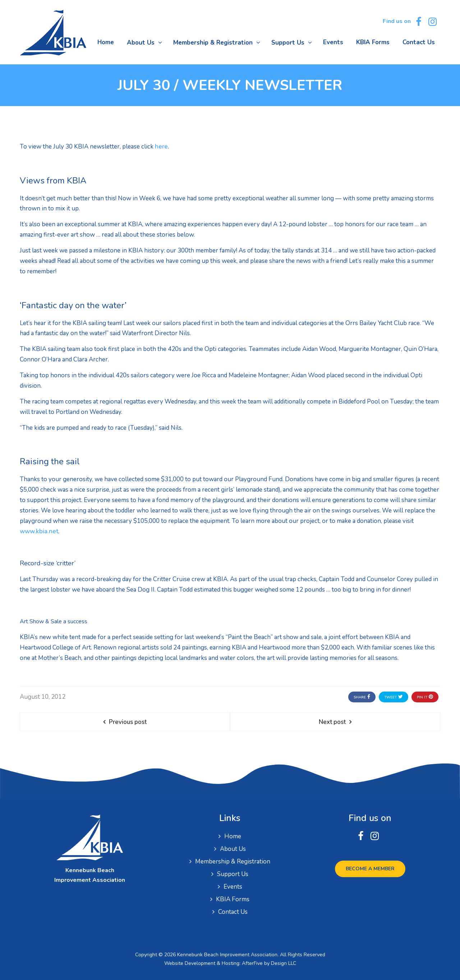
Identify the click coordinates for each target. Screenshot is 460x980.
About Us (233, 849)
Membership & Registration (233, 862)
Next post (332, 722)
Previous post (128, 722)
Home (233, 836)
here (161, 147)
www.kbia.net (39, 531)
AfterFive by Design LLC (269, 963)
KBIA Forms (233, 899)
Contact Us (233, 912)
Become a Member (370, 869)
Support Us (233, 874)
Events (233, 887)
